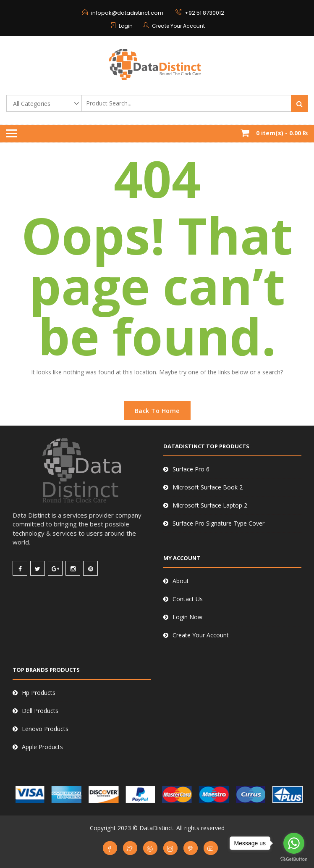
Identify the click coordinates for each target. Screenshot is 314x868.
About (181, 581)
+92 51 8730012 (204, 13)
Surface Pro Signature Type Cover (218, 523)
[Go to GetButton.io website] (294, 859)
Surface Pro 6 (191, 469)
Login (126, 26)
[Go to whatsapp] (294, 843)
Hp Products (39, 693)
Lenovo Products (45, 729)
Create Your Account (178, 26)
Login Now (187, 617)
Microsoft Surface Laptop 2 (210, 505)
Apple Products (42, 747)
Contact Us (188, 599)
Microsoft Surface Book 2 (208, 487)
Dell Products (40, 711)
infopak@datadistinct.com (127, 13)
